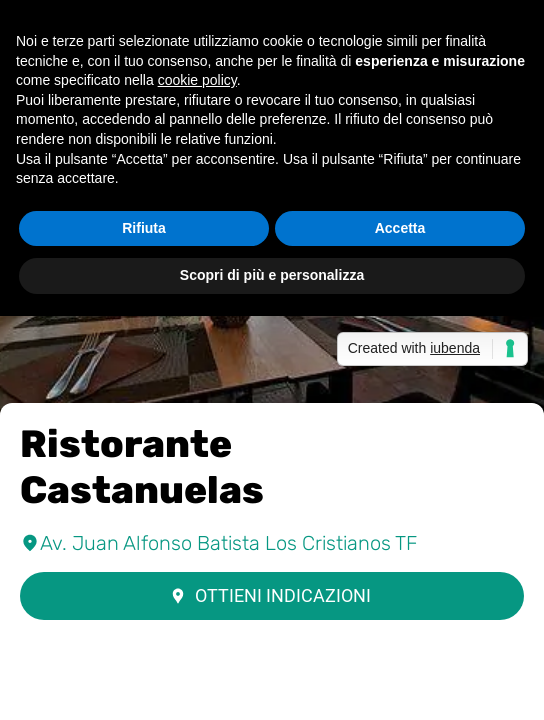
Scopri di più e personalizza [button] (272, 275)
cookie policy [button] (197, 80)
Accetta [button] (400, 228)
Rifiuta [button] (144, 228)
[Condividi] (272, 696)
